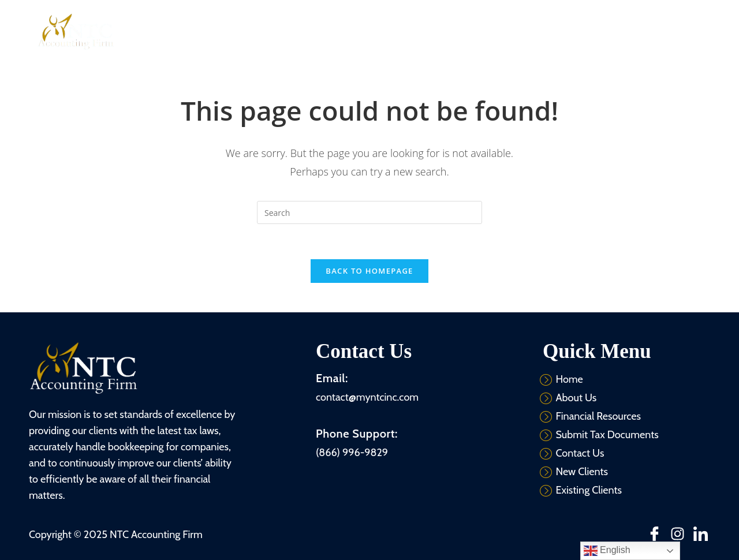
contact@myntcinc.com (367, 397)
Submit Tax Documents (526, 31)
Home (266, 31)
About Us (313, 31)
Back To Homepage (369, 271)
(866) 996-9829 (352, 453)
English (607, 551)
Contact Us (601, 31)
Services (368, 31)
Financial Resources (436, 31)
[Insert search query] (369, 212)
